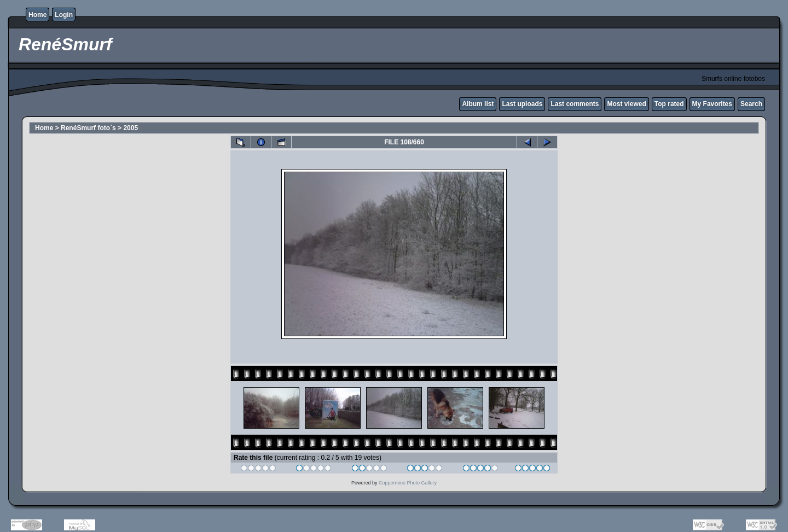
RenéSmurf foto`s (88, 128)
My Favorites (712, 104)
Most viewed (626, 104)
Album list (478, 104)
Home (37, 15)
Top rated (669, 104)
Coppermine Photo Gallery (408, 483)
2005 (131, 128)
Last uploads (522, 104)
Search (751, 104)
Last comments (575, 104)
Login (64, 15)
